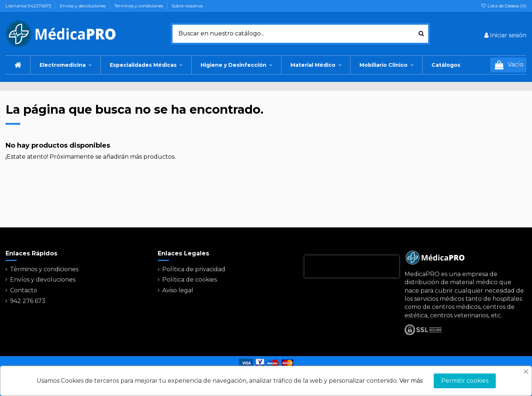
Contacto (24, 290)
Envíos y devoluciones (83, 6)
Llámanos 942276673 (29, 6)
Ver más (411, 381)
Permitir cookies (465, 381)
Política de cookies (190, 280)
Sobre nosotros (187, 6)
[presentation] (352, 266)
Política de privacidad (194, 269)
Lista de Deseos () (504, 6)
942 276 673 (28, 301)
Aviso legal (178, 290)
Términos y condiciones (139, 6)
